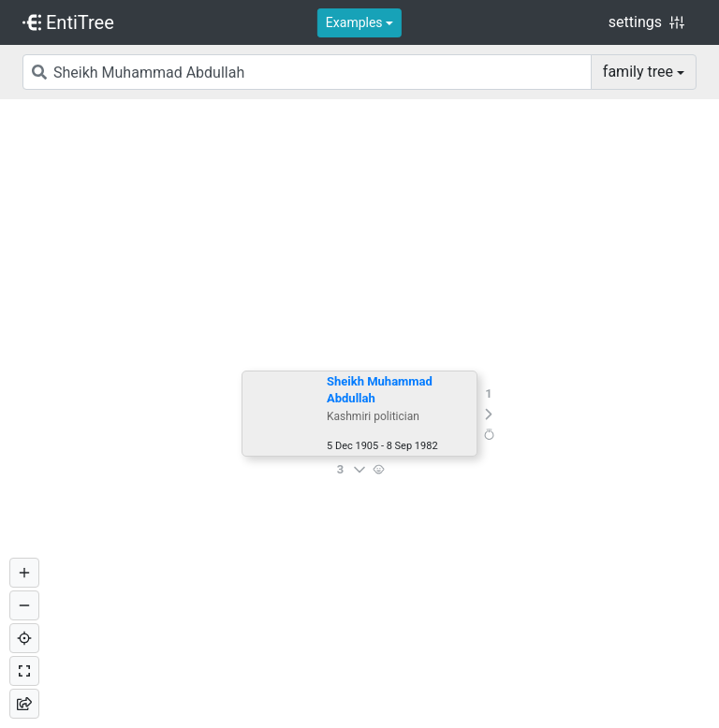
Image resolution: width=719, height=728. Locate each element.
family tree (638, 72)
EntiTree (68, 22)
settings (646, 22)
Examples (354, 22)
